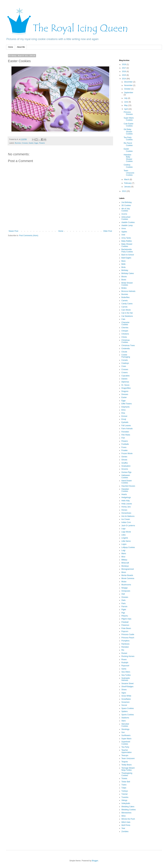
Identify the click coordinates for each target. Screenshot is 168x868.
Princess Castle (128, 634)
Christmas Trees (128, 345)
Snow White (126, 696)
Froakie (124, 450)
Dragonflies (126, 388)
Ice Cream (126, 519)
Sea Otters (126, 672)
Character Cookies (125, 323)
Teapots (125, 762)
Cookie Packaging (126, 356)
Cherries (125, 328)
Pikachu (125, 616)
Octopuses (126, 591)
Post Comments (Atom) (29, 236)
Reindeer (125, 647)
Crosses (25, 143)
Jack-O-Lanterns (128, 526)
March (127, 179)
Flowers (42, 143)
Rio (123, 650)
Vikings (124, 800)
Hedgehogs (126, 497)
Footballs (125, 444)
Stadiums (125, 718)
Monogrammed (128, 569)
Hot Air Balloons (128, 516)
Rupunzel (125, 666)
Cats (123, 319)
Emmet (124, 416)
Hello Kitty (126, 501)
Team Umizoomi (128, 758)
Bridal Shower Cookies (127, 284)
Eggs (36, 143)
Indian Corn (126, 522)
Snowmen (125, 702)
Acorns (124, 214)
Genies (124, 457)
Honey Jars (126, 507)
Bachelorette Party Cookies (127, 250)
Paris (123, 603)
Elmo (123, 410)
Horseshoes (126, 513)
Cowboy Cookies (128, 166)
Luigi (123, 550)
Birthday (125, 270)
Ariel (123, 235)
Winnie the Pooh (128, 819)
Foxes (124, 447)
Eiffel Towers (127, 404)
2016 (124, 71)
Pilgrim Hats (126, 619)
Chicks (124, 337)
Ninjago (125, 588)
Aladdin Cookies (128, 222)
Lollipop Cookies (128, 547)
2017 (124, 68)
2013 (124, 191)
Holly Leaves (127, 504)
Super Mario (126, 739)
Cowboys (125, 363)
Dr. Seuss (125, 385)
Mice (123, 557)
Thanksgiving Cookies (127, 774)
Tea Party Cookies (128, 139)
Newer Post (13, 231)
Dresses (125, 394)
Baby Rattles (127, 241)
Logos (124, 544)
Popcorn (125, 631)
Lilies (123, 535)
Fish (123, 438)
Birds (123, 267)
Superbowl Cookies (126, 743)
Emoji (124, 419)
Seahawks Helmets (126, 679)
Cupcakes (125, 376)
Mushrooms (126, 585)
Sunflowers (126, 735)
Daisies (124, 379)
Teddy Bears (127, 765)
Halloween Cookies (126, 476)
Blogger (95, 861)
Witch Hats (126, 822)
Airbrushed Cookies (126, 218)
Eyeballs (125, 422)
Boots (124, 280)
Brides (124, 288)
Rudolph (125, 663)
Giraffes (125, 463)
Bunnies (18, 143)
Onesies (125, 597)
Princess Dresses (128, 113)
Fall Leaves (126, 426)
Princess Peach (128, 638)
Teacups (125, 755)
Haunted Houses (128, 486)
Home (11, 47)
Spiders (125, 711)
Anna (124, 228)
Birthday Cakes (128, 273)
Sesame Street (127, 683)
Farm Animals (127, 429)
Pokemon (125, 625)
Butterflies (125, 297)
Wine (123, 816)
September (129, 93)
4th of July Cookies (126, 210)
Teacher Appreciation (127, 751)
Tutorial (124, 794)
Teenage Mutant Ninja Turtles (128, 769)
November (129, 85)
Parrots (124, 607)
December (129, 82)
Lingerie (125, 538)
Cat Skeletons (127, 316)
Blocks (124, 277)
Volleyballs (126, 803)
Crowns (125, 373)
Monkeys (125, 566)
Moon (124, 572)
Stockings (125, 729)
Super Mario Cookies (129, 119)
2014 (124, 79)
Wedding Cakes (128, 807)
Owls (123, 600)
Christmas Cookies (126, 341)
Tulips (124, 788)
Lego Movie (126, 532)
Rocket (124, 653)
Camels (125, 301)
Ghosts (124, 460)
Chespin (125, 331)
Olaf (123, 594)
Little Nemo (126, 541)
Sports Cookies (128, 715)
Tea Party (125, 747)
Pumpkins (125, 641)
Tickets (124, 778)
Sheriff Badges (127, 687)
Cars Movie (126, 310)
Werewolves (126, 813)
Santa (124, 669)
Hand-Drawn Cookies (127, 482)
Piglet (124, 610)
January (128, 187)
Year (123, 828)
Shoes (124, 690)
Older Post (108, 231)
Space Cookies (128, 708)
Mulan (124, 582)
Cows (124, 366)
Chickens (125, 334)
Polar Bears (126, 628)
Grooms (125, 469)
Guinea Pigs (126, 472)
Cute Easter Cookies (129, 125)
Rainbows (125, 644)
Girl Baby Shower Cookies (128, 132)
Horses (124, 510)
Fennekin (125, 432)
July (126, 98)
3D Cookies (126, 205)
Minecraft (125, 563)
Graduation (126, 466)
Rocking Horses (128, 656)
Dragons (125, 391)
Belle (123, 264)
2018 (124, 64)
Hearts (124, 494)
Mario (124, 554)
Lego (123, 529)
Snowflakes (126, 699)
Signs (124, 693)
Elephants (125, 407)
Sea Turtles (126, 675)
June (126, 102)
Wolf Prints (126, 825)
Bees (123, 261)
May (126, 105)
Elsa (123, 413)
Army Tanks (126, 238)
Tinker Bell (126, 782)
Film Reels (126, 435)
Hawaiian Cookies (125, 490)
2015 (124, 75)
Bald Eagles (126, 258)
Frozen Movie (127, 453)
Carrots (124, 307)
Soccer (124, 705)
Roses (124, 660)
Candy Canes (127, 304)
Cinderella (126, 349)
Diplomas (125, 382)
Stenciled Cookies (125, 725)
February (128, 183)
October (128, 89)
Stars (124, 721)
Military (124, 560)
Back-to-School (128, 255)
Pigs (123, 613)
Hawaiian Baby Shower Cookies (128, 158)
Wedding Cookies (129, 810)
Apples (124, 232)
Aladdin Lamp (127, 225)
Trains (124, 785)
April (126, 109)
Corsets (125, 360)
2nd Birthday (127, 202)
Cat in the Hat (127, 313)
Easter (31, 143)
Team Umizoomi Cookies (129, 173)
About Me (21, 47)
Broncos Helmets (128, 291)
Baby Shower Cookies (127, 245)
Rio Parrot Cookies (128, 144)
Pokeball (125, 622)
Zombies (125, 831)
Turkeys (125, 791)
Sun (123, 732)
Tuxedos (125, 797)
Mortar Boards (127, 575)
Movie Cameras (128, 578)
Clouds (124, 352)
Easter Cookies (128, 150)
